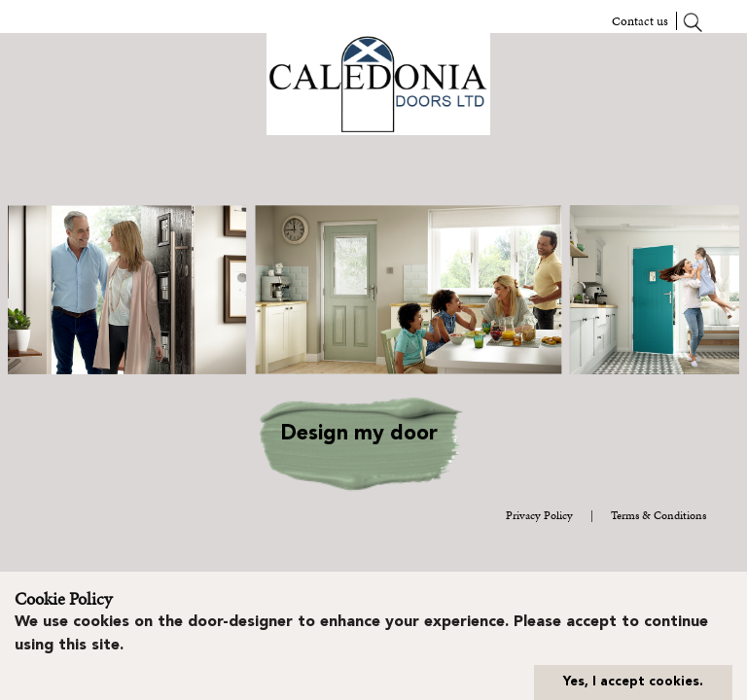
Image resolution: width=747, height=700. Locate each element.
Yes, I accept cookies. (633, 682)
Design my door (359, 434)
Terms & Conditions (658, 515)
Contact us (640, 21)
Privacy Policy (539, 515)
